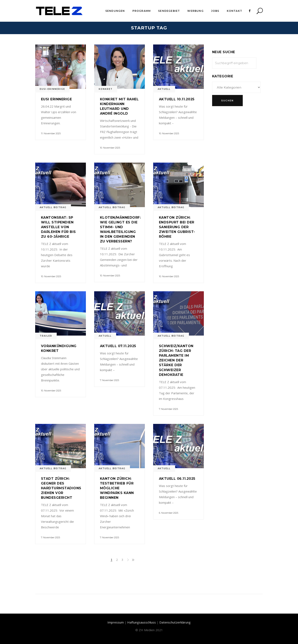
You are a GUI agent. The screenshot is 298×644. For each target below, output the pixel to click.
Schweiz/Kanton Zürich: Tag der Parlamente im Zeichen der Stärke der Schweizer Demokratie (176, 360)
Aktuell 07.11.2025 (118, 346)
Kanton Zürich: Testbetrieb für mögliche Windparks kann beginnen (117, 488)
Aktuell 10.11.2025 (177, 99)
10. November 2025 (110, 148)
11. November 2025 (51, 133)
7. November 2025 (109, 380)
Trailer (46, 336)
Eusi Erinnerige (56, 99)
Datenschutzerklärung (175, 622)
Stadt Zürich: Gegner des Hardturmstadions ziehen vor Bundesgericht (61, 488)
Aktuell (164, 89)
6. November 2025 (169, 513)
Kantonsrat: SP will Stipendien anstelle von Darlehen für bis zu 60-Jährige (58, 227)
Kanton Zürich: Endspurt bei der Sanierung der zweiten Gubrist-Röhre (177, 227)
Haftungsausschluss (142, 622)
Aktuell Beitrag (53, 207)
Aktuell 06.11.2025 (177, 479)
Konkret (106, 89)
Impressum (116, 622)
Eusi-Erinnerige (52, 89)
